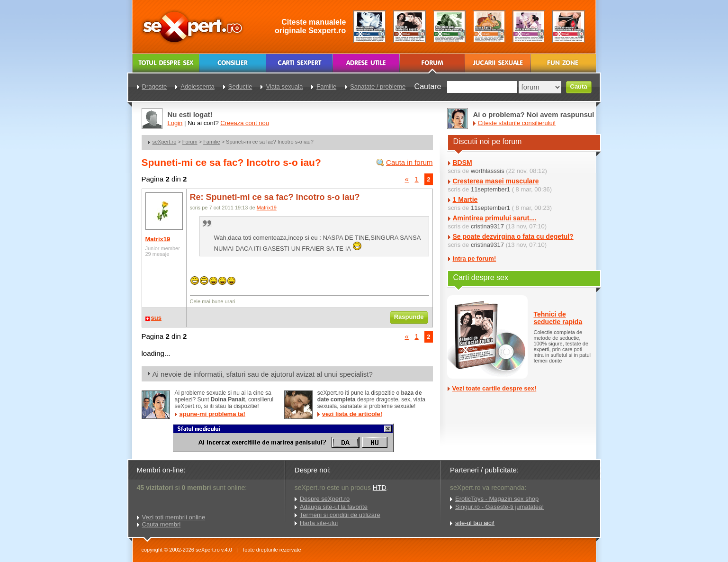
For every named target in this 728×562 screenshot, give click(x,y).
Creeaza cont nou (245, 123)
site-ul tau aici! (475, 523)
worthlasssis (488, 171)
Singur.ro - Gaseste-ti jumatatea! (499, 507)
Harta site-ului (319, 523)
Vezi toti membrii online (174, 517)
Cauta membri (162, 524)
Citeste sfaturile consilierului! (517, 123)
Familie (211, 142)
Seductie (240, 86)
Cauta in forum (409, 162)
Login (175, 123)
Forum (190, 142)
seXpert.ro (165, 142)
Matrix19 (158, 239)
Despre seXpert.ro (325, 499)
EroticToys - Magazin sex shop (497, 499)
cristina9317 (487, 226)
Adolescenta (198, 86)
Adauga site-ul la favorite (334, 507)
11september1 (490, 189)
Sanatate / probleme (378, 86)
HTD (380, 488)
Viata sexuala (284, 86)
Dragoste (155, 86)
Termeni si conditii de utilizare (340, 515)
